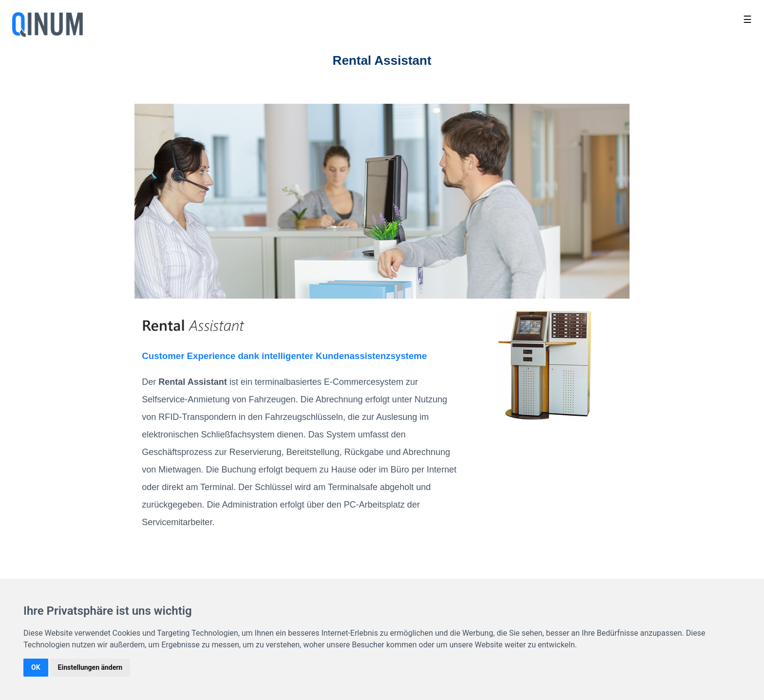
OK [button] (36, 667)
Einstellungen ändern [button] (90, 667)
